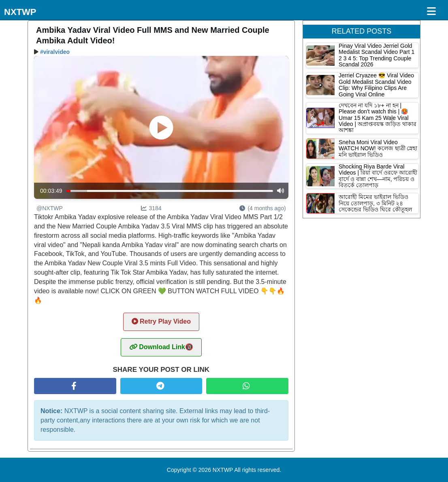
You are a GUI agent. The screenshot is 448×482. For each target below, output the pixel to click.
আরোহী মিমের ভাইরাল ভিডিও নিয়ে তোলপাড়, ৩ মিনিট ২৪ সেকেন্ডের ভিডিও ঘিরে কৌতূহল (375, 203)
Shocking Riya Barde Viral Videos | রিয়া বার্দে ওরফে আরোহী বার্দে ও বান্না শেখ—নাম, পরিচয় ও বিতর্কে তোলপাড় (378, 176)
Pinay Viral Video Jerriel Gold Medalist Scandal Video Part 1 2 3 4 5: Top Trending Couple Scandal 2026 (377, 55)
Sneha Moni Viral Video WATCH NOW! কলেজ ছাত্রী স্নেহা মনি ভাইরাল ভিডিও (378, 148)
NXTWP (20, 12)
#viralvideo (55, 52)
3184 (151, 208)
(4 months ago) (262, 208)
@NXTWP (50, 208)
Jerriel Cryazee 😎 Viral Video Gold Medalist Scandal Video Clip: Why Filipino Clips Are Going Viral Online (376, 85)
